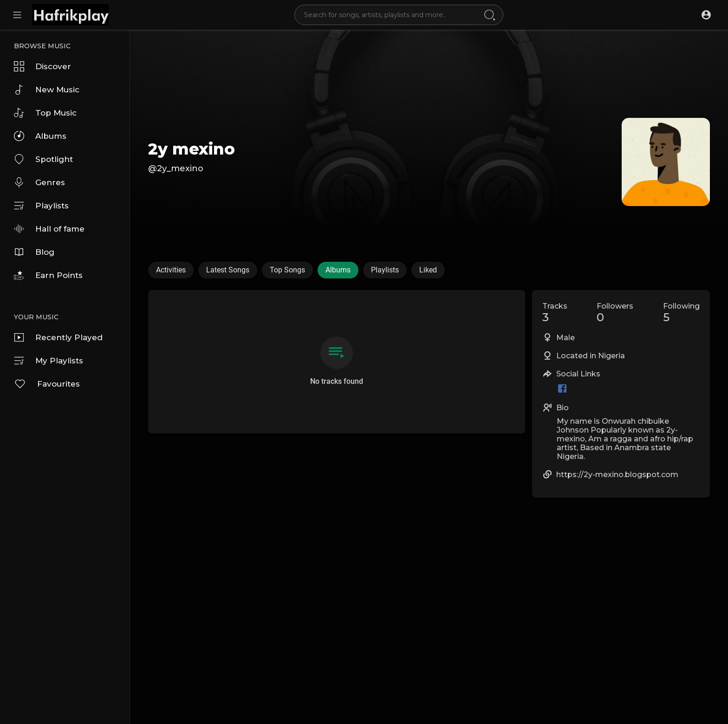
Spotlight (43, 159)
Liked (428, 270)
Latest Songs (228, 270)
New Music (47, 90)
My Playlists (49, 361)
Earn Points (48, 275)
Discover (42, 66)
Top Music (45, 113)
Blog (34, 252)
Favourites (47, 384)
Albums (40, 136)
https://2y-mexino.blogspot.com (617, 475)
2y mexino (192, 149)
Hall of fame (49, 229)
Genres (39, 182)
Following (681, 313)
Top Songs (287, 270)
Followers (615, 313)
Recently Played (58, 337)
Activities (171, 270)
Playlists (41, 206)
